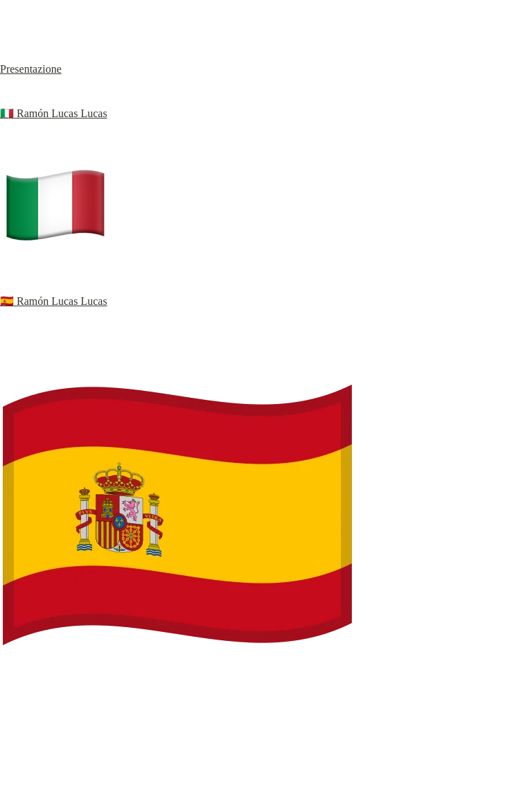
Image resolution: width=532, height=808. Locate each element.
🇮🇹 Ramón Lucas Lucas (54, 113)
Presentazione (31, 69)
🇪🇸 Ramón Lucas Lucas (54, 301)
